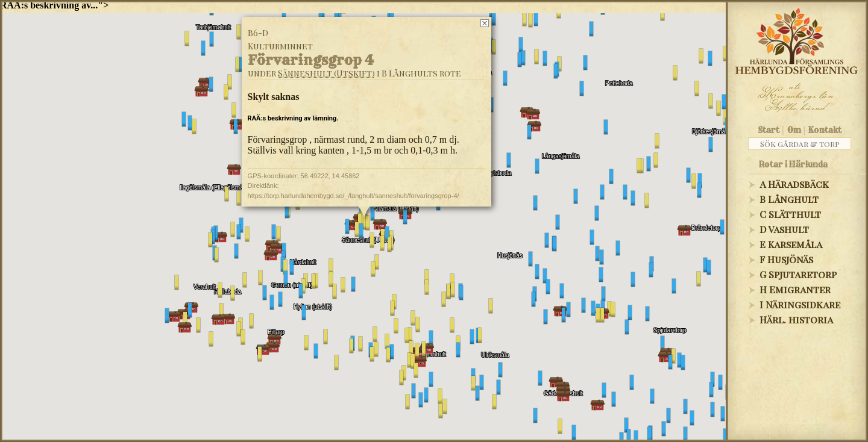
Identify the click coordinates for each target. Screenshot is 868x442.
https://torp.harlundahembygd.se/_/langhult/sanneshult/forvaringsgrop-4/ (354, 196)
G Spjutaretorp (798, 274)
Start (769, 130)
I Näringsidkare (800, 304)
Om (794, 130)
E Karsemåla (791, 244)
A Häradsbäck (794, 184)
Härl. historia (796, 319)
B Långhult (789, 199)
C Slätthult (790, 214)
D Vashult (784, 229)
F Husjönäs (786, 259)
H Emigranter (795, 289)
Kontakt (825, 130)
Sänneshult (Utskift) (326, 73)
